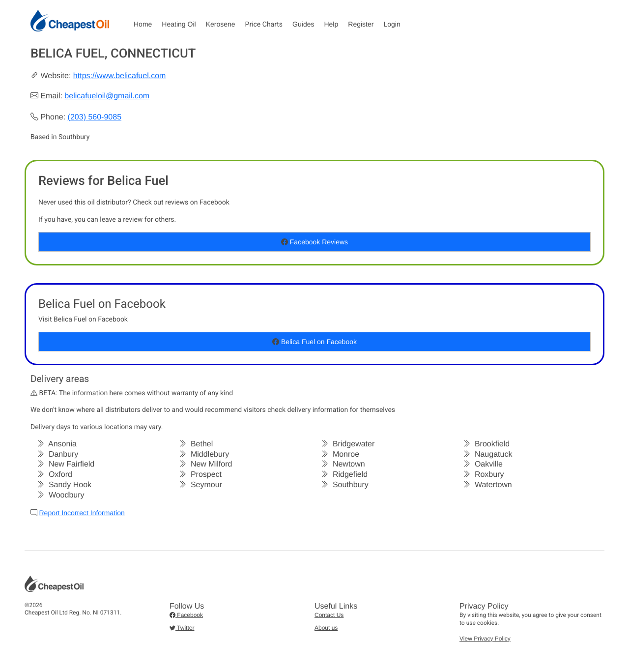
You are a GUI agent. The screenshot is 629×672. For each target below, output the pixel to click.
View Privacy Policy (485, 639)
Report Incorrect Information (82, 513)
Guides (303, 24)
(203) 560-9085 (95, 117)
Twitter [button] (182, 628)
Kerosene (221, 24)
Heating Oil (179, 24)
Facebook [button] (186, 615)
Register (361, 24)
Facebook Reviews (314, 242)
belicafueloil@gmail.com (107, 96)
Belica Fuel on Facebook (314, 342)
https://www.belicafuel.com (120, 76)
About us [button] (326, 628)
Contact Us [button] (329, 615)
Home (143, 24)
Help (331, 24)
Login (392, 24)
